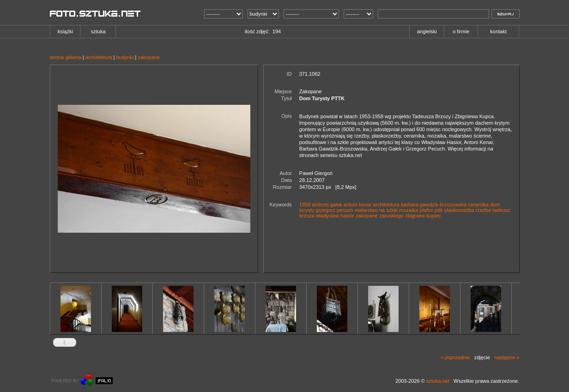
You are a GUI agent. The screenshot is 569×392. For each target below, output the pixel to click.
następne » (507, 357)
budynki (125, 57)
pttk (439, 210)
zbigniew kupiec (423, 216)
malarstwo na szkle (376, 210)
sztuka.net (438, 381)
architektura (99, 57)
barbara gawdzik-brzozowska (434, 205)
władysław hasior (335, 216)
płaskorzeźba (459, 210)
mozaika (409, 210)
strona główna (66, 57)
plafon (426, 210)
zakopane (149, 57)
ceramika (479, 205)
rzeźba (483, 210)
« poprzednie (455, 357)
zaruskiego (391, 216)
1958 (305, 205)
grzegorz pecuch (334, 210)
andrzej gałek (327, 205)
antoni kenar (358, 205)
